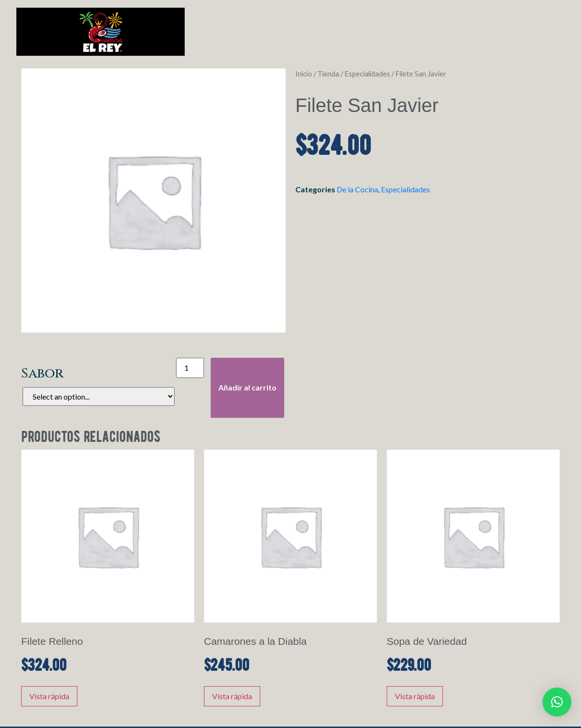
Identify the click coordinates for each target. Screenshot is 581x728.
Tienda (328, 74)
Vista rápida (49, 696)
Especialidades (367, 74)
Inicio (304, 74)
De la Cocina (357, 189)
